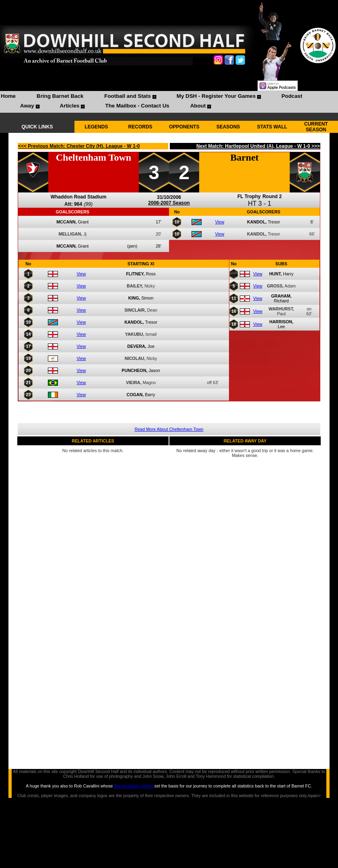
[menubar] (169, 102)
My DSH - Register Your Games (216, 96)
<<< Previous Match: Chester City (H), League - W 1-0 (79, 146)
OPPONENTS (184, 127)
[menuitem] (8, 97)
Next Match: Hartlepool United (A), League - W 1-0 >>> (258, 146)
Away (27, 106)
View (219, 222)
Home (8, 96)
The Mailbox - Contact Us (137, 106)
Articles (70, 106)
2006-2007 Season (169, 203)
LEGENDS (96, 127)
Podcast (292, 96)
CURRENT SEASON (316, 127)
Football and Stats (128, 96)
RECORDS (140, 127)
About (198, 106)
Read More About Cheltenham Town (169, 429)
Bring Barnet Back (60, 96)
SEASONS (228, 127)
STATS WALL (272, 127)
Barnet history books (133, 786)
